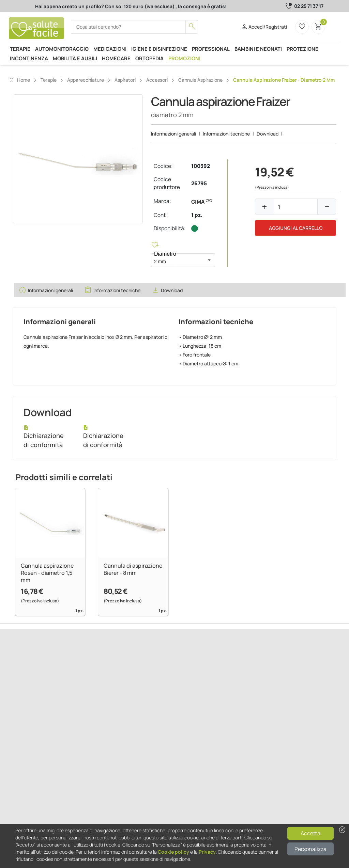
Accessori (157, 80)
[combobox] (177, 260)
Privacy (207, 852)
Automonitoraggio (62, 49)
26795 (199, 183)
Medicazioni (110, 49)
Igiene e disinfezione (159, 49)
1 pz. (197, 215)
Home (19, 80)
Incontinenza (29, 58)
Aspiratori (125, 80)
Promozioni (184, 58)
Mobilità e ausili (75, 58)
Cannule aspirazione (200, 80)
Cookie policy (173, 852)
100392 (201, 166)
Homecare (116, 58)
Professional (211, 49)
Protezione (302, 49)
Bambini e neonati (258, 49)
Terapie (20, 49)
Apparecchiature (86, 80)
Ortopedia (149, 58)
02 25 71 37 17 (309, 6)
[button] (209, 260)
